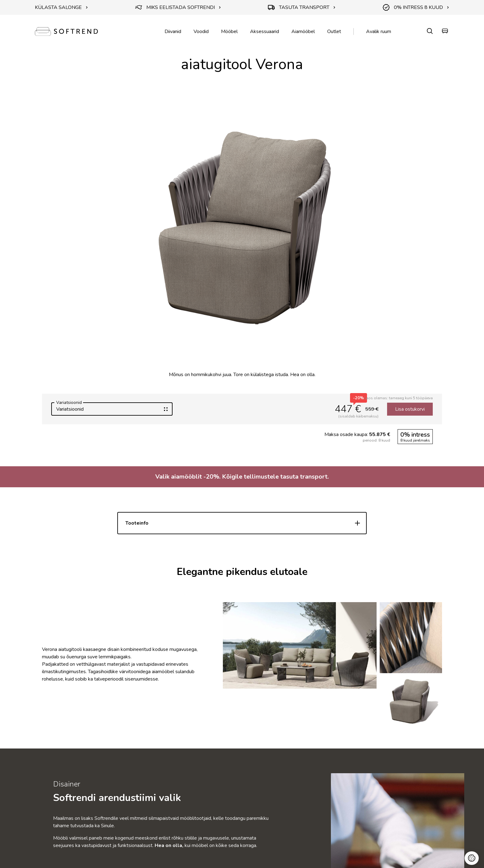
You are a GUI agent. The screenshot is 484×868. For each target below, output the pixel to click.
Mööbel (229, 31)
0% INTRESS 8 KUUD (416, 7)
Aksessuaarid (265, 31)
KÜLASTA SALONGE (61, 7)
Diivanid (173, 31)
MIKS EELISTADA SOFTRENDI (178, 7)
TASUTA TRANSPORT (302, 7)
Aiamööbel (303, 31)
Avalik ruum (379, 31)
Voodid (201, 31)
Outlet (334, 31)
